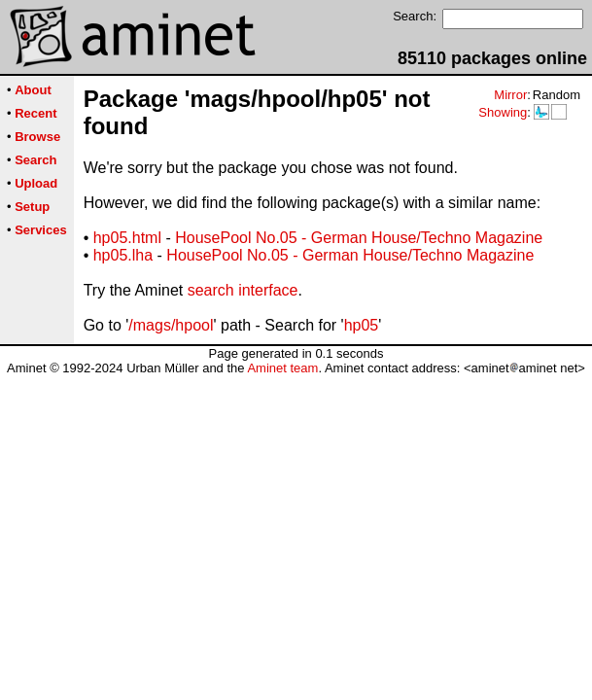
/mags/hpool (171, 325)
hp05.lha (123, 255)
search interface (243, 290)
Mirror (510, 95)
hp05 (362, 325)
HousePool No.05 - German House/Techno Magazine (359, 238)
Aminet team (282, 368)
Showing (503, 112)
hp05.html (127, 238)
